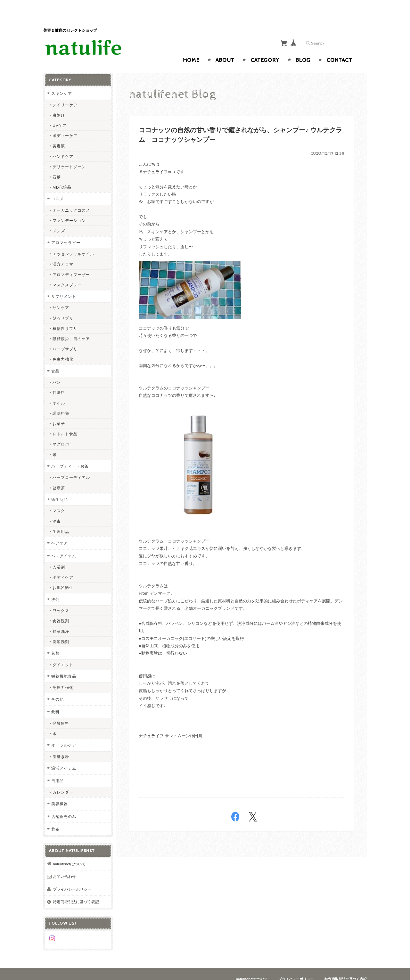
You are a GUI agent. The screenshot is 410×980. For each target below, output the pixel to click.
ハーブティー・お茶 (70, 453)
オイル (59, 390)
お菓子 (59, 411)
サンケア (61, 295)
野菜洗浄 (61, 619)
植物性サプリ (65, 316)
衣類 (55, 641)
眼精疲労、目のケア (71, 326)
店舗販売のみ (64, 804)
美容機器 (60, 791)
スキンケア (62, 81)
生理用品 (61, 519)
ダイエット (63, 652)
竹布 (55, 817)
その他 (57, 686)
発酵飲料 (61, 710)
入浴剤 (59, 555)
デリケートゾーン (69, 154)
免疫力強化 (63, 347)
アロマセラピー (66, 230)
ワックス (61, 598)
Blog (303, 48)
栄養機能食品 (64, 663)
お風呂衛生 (63, 575)
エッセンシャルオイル (73, 241)
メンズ (59, 218)
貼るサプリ (63, 305)
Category (265, 48)
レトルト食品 (65, 421)
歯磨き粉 (61, 744)
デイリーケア (65, 92)
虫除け (59, 102)
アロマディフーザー (71, 262)
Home (191, 48)
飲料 (55, 699)
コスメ (57, 186)
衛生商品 (60, 487)
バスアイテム (64, 543)
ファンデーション (69, 208)
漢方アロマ (63, 252)
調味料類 (61, 400)
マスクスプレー (67, 272)
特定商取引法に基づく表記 (76, 889)
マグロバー (63, 432)
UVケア (60, 113)
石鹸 (57, 164)
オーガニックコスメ (71, 198)
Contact (339, 48)
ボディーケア (65, 123)
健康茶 (59, 475)
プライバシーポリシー (72, 876)
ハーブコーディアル (71, 465)
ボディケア (63, 565)
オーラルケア (64, 733)
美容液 (59, 133)
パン (57, 370)
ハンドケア (63, 144)
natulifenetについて (69, 851)
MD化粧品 (62, 175)
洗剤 (55, 587)
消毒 (57, 508)
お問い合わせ (64, 864)
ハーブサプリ (65, 336)
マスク (59, 498)
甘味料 (59, 380)
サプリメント (64, 284)
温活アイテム (64, 755)
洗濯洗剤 (61, 629)
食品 (55, 358)
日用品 (57, 768)
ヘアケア (60, 531)
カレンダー (63, 779)
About (225, 48)
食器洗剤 (61, 608)
